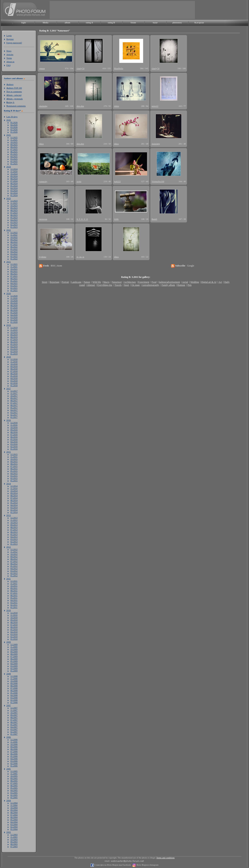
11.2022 (14, 235)
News (9, 51)
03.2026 (14, 127)
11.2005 (14, 774)
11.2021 (14, 266)
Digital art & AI (209, 282)
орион (42, 68)
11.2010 (14, 615)
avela (79, 181)
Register (10, 39)
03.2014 (14, 507)
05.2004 (14, 820)
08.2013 (14, 527)
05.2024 (14, 186)
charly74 (80, 68)
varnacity (43, 181)
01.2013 (14, 544)
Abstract (91, 285)
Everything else (105, 285)
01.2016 (14, 449)
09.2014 (14, 493)
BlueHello (119, 68)
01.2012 (14, 576)
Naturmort (117, 282)
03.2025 (14, 159)
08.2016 (14, 432)
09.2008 (14, 683)
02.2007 (14, 732)
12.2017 (14, 391)
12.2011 (14, 581)
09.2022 (14, 240)
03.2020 (14, 317)
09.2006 (14, 747)
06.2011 (14, 595)
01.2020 (14, 322)
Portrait (65, 282)
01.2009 (14, 671)
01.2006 (14, 766)
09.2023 (14, 208)
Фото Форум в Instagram (147, 865)
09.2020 (14, 303)
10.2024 (14, 174)
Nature (87, 282)
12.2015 (14, 454)
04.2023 (14, 220)
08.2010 (14, 622)
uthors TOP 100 (14, 88)
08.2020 (14, 305)
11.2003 (14, 837)
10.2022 (14, 237)
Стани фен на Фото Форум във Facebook (112, 865)
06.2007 (14, 722)
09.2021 (14, 271)
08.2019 (14, 337)
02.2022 (14, 256)
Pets (190, 285)
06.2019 (14, 342)
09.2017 (14, 398)
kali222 (117, 181)
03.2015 (14, 476)
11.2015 (14, 457)
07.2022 (14, 244)
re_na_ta (80, 257)
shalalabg (43, 106)
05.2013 (14, 534)
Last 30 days (12, 117)
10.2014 (14, 491)
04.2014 (14, 505)
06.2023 (14, 215)
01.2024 (14, 195)
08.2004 (14, 812)
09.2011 (14, 588)
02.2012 (14, 573)
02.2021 (14, 288)
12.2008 (14, 676)
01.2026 (14, 132)
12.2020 (14, 296)
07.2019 (14, 339)
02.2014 (14, 510)
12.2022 (14, 232)
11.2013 (14, 520)
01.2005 (14, 797)
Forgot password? (14, 43)
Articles (10, 54)
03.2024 (14, 191)
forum (133, 23)
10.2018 (14, 364)
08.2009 (14, 654)
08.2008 (14, 686)
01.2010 (14, 639)
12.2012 (14, 549)
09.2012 (14, 556)
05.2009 (14, 661)
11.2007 (14, 710)
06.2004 (14, 817)
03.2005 (14, 793)
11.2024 (14, 171)
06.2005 (14, 785)
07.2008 (14, 688)
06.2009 (14, 659)
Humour (181, 285)
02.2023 (14, 225)
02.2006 (14, 763)
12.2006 (14, 739)
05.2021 (14, 281)
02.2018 (14, 383)
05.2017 (14, 408)
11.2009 (14, 647)
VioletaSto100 (158, 181)
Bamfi (154, 219)
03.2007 (14, 729)
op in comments (14, 91)
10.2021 (14, 269)
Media (45, 23)
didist (117, 106)
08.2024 (14, 179)
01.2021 (14, 290)
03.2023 (14, 222)
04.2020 (14, 315)
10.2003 (14, 839)
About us (10, 62)
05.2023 (14, 217)
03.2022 (14, 254)
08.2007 (14, 717)
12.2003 (14, 835)
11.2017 (14, 393)
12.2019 (14, 327)
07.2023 (14, 213)
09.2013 (14, 525)
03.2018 (14, 381)
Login (9, 35)
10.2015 (14, 459)
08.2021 (14, 274)
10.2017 (14, 396)
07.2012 (14, 561)
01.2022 (14, 259)
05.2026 (14, 122)
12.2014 (14, 486)
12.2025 (14, 137)
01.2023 (14, 227)
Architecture (130, 282)
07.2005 (14, 783)
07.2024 (14, 181)
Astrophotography (151, 285)
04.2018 (14, 378)
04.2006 (14, 759)
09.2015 (14, 461)
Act (220, 282)
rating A (89, 23)
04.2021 (14, 283)
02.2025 (14, 161)
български (199, 23)
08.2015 (14, 464)
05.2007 (14, 724)
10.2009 (14, 649)
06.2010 (14, 627)
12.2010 (14, 613)
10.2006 (14, 744)
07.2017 (14, 403)
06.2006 (14, 754)
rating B (111, 23)
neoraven (43, 219)
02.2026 (14, 130)
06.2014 (14, 500)
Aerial (185, 282)
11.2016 (14, 425)
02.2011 (14, 605)
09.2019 (14, 335)
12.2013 (14, 518)
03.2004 (14, 824)
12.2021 (14, 264)
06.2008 (14, 690)
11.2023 (14, 203)
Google (191, 266)
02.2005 (14, 795)
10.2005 (14, 776)
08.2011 (14, 591)
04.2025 (14, 156)
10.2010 (14, 617)
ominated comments (16, 106)
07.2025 (14, 149)
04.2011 (14, 600)
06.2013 (14, 532)
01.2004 (14, 829)
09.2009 (14, 652)
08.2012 (14, 559)
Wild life (97, 282)
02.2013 (14, 542)
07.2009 (14, 656)
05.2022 (14, 249)
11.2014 (14, 488)
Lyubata (43, 257)
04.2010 (14, 632)
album (67, 23)
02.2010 (14, 637)
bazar (155, 23)
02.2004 (14, 827)
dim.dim (80, 106)
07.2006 (14, 751)
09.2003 (14, 842)
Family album (168, 285)
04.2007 (14, 727)
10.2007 (14, 713)
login (24, 23)
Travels (118, 285)
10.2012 (14, 554)
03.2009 (14, 666)
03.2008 (14, 698)
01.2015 (14, 481)
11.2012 (14, 552)
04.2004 (14, 822)
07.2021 (14, 276)
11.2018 (14, 362)
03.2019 (14, 349)
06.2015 (14, 469)
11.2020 (14, 298)
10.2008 (14, 681)
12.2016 (14, 423)
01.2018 (14, 385)
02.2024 (14, 193)
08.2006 (14, 749)
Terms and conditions (166, 858)
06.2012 (14, 564)
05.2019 (14, 344)
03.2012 (14, 571)
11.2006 (14, 742)
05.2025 (14, 154)
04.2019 (14, 347)
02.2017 (14, 415)
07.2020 (14, 308)
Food (154, 282)
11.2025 (14, 140)
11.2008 (14, 678)
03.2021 (14, 286)
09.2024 (14, 176)
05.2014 (14, 503)
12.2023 (14, 201)
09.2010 (14, 620)
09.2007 (14, 715)
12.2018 (14, 359)
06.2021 (14, 278)
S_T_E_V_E (82, 219)
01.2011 (14, 607)
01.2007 (14, 734)
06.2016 (14, 437)
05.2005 (14, 788)
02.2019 (14, 351)
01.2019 (14, 354)
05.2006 (14, 756)
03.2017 (14, 412)
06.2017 (14, 405)
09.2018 (14, 366)
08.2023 (14, 210)
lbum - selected (14, 95)
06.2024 (14, 183)
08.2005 (14, 781)
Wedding (195, 282)
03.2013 (14, 539)
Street (44, 282)
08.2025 (14, 147)
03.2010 (14, 634)
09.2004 (14, 810)
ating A (10, 102)
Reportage (55, 282)
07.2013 (14, 530)
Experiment (144, 282)
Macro (106, 282)
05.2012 (14, 566)
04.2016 (14, 442)
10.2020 (14, 301)
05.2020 (14, 313)
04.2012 (14, 568)
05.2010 (14, 629)
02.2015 (14, 478)
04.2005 (14, 790)
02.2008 (14, 700)
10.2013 (14, 522)
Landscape (76, 282)
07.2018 (14, 371)
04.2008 (14, 695)
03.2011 (14, 603)
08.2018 (14, 369)
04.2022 (14, 252)
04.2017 (14, 410)
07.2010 (14, 625)
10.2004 (14, 808)
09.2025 (14, 145)
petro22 (155, 106)
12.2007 (14, 708)
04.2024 (14, 188)
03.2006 (14, 761)
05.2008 (14, 693)
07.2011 (14, 593)
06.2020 (14, 310)
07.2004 (14, 815)
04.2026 (14, 125)
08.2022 (14, 242)
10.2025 (14, 142)
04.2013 (14, 537)
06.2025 (14, 152)
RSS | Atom (56, 266)
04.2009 (14, 664)
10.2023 (14, 205)
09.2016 (14, 430)
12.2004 (14, 803)
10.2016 (14, 427)
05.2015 (14, 471)
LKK (116, 219)
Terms (9, 58)
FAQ (8, 65)
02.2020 (14, 320)
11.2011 (14, 583)
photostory (177, 23)
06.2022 (14, 247)
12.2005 (14, 771)
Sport (126, 285)
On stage (135, 285)
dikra (41, 144)
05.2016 (14, 439)
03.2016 (14, 444)
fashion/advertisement (169, 282)
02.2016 (14, 446)
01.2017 (14, 417)
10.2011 (14, 586)
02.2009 (14, 668)
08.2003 (14, 844)
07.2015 (14, 466)
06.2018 (14, 374)
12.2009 (14, 644)
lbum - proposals (15, 99)
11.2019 (14, 330)
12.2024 (14, 169)
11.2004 (14, 805)
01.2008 (14, 702)
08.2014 (14, 495)
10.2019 (14, 332)
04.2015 (14, 473)
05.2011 (14, 598)
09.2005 (14, 778)
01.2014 (14, 512)
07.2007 (14, 720)
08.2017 (14, 400)
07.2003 (14, 846)
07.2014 (14, 498)
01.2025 (14, 164)
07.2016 (14, 434)
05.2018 (14, 376)
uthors (10, 84)
